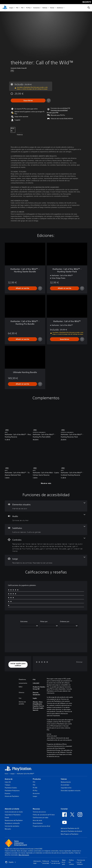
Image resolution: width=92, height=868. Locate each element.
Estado (7, 818)
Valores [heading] (64, 779)
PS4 (22, 8)
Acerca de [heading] (9, 779)
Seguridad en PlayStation (13, 815)
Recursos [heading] (36, 809)
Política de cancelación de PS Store (44, 815)
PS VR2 (35, 788)
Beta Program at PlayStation (70, 834)
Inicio (6, 774)
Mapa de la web (64, 862)
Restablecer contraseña (12, 823)
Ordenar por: (65, 621)
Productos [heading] (37, 779)
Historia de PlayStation (12, 796)
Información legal (37, 862)
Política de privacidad (46, 862)
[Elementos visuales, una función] (46, 506)
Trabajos (8, 785)
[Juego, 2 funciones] (46, 560)
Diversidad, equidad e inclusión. (71, 791)
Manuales (8, 829)
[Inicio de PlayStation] (5, 8)
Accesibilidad (65, 785)
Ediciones (24, 621)
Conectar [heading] (64, 809)
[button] (59, 110)
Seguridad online (66, 788)
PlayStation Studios (11, 788)
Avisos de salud (52, 736)
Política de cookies (72, 862)
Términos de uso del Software (81, 862)
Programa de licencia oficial (41, 826)
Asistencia (60, 8)
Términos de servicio (39, 812)
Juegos (11, 8)
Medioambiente (66, 782)
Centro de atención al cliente (14, 812)
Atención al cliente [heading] (12, 809)
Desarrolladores (38, 823)
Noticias (45, 8)
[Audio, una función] (46, 518)
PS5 (17, 8)
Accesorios (36, 8)
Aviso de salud (37, 820)
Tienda (52, 8)
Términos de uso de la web (56, 862)
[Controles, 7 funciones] (46, 545)
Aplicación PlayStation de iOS (70, 828)
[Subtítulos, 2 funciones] (46, 530)
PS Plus (28, 8)
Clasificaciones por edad (40, 818)
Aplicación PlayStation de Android (71, 831)
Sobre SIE (8, 782)
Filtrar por (44, 621)
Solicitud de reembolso (12, 826)
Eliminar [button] (79, 662)
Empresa (8, 793)
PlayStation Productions (12, 791)
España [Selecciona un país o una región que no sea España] (11, 862)
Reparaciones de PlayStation (14, 820)
